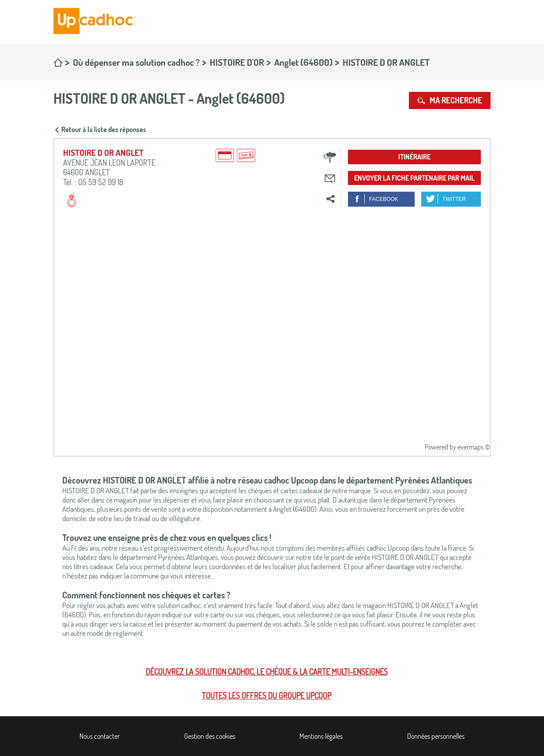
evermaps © (474, 447)
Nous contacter (100, 736)
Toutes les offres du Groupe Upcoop (266, 696)
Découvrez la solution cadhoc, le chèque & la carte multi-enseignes (267, 672)
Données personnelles (436, 736)
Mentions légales (321, 736)
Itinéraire (414, 157)
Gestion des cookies (210, 736)
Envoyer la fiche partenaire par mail (414, 178)
